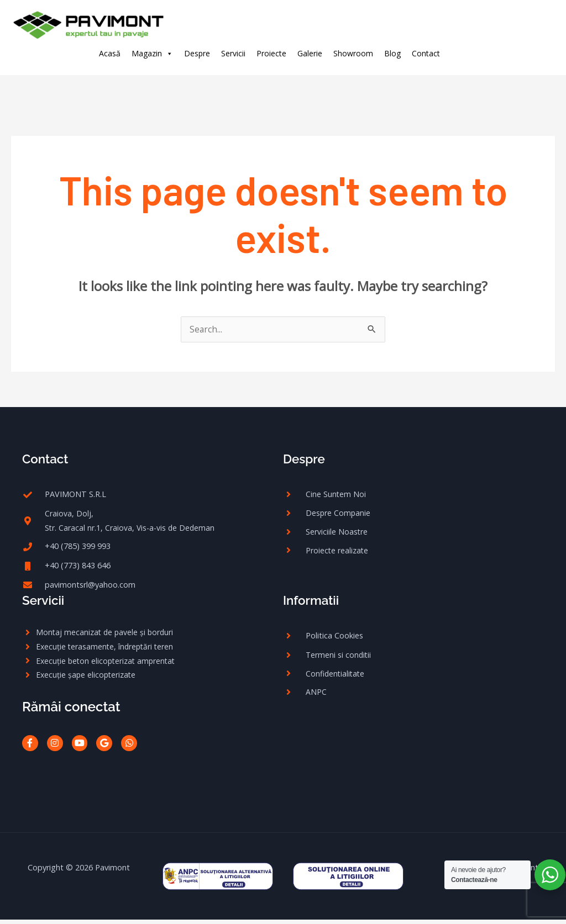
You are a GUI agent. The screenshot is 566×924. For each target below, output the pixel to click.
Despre (197, 53)
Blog (392, 53)
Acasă (110, 53)
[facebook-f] (470, 52)
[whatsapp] (537, 52)
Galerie (310, 53)
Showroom (353, 53)
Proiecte (271, 53)
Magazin (152, 54)
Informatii (313, 603)
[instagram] (492, 52)
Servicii (233, 53)
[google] (515, 52)
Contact (426, 53)
